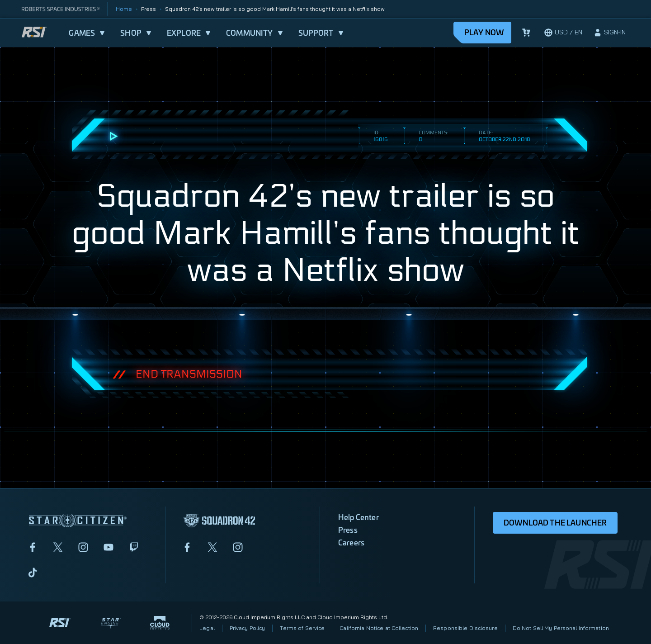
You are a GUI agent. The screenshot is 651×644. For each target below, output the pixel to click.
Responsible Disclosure (465, 628)
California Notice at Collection (379, 628)
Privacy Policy (248, 628)
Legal (207, 628)
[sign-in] (609, 33)
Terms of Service (302, 628)
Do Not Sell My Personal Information (561, 628)
